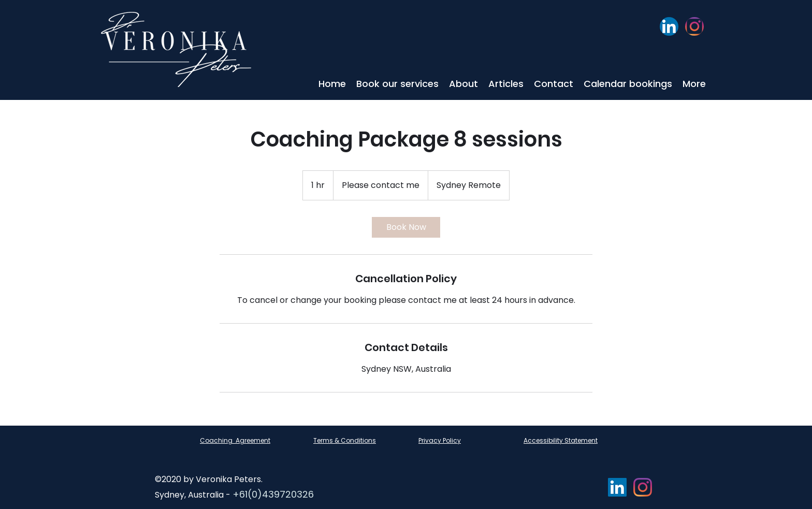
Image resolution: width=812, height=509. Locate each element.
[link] (406, 227)
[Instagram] (694, 26)
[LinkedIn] (669, 26)
